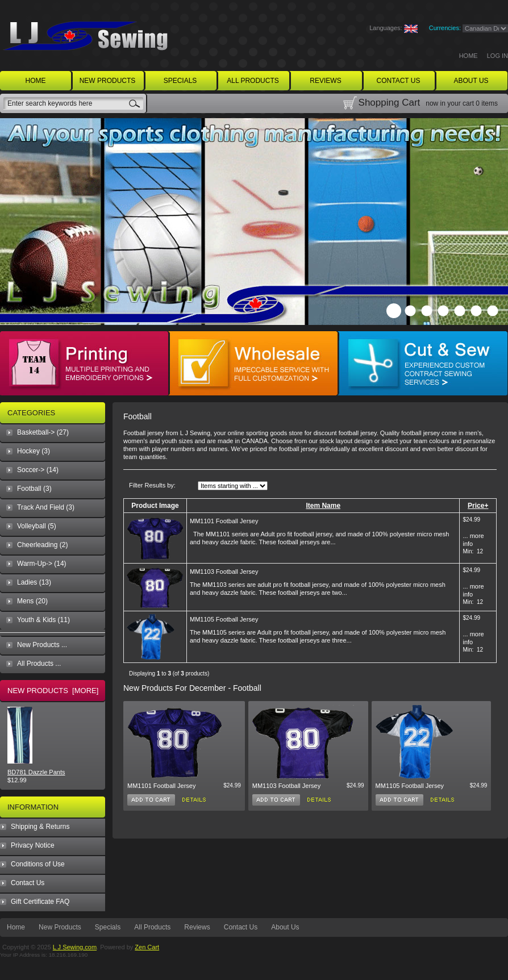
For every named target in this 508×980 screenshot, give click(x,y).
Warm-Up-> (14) (42, 564)
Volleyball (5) (37, 526)
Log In (497, 56)
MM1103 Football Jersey (224, 572)
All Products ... (39, 664)
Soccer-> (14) (38, 470)
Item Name (323, 506)
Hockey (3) (34, 451)
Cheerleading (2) (42, 545)
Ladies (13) (34, 582)
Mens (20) (32, 601)
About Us (285, 927)
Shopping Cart (390, 103)
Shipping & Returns (40, 827)
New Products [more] (53, 691)
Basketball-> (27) (43, 432)
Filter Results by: (152, 485)
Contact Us (28, 883)
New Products (60, 927)
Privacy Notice (33, 845)
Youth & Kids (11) (43, 620)
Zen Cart (147, 947)
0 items (487, 103)
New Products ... (42, 645)
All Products (152, 927)
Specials (108, 927)
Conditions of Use (38, 864)
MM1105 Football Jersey (224, 619)
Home (469, 56)
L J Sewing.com (75, 947)
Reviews (197, 927)
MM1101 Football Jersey (224, 521)
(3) (34, 489)
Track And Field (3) (46, 507)
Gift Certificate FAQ (40, 902)
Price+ (478, 506)
